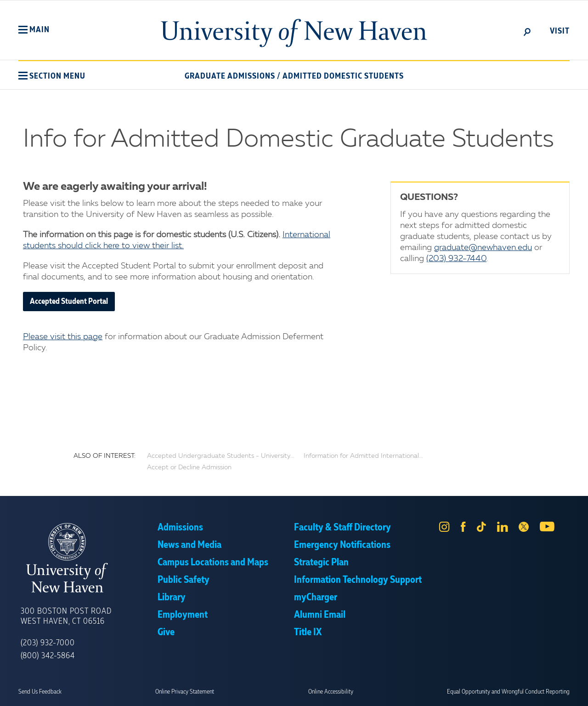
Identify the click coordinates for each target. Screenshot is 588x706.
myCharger (316, 598)
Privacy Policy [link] (362, 692)
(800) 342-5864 (48, 656)
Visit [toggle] (560, 31)
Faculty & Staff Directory (342, 528)
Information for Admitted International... (363, 456)
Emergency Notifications (342, 545)
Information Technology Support (358, 580)
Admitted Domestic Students (343, 76)
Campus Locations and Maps (213, 563)
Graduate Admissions (230, 76)
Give (166, 632)
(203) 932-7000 (48, 643)
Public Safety (184, 580)
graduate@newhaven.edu (483, 248)
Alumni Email (320, 615)
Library (172, 598)
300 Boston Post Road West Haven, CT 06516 (66, 616)
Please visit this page (63, 337)
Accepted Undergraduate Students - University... (221, 456)
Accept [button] (417, 692)
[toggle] (527, 31)
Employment (183, 615)
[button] (34, 30)
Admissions (180, 528)
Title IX (308, 632)
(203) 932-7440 (456, 259)
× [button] (580, 685)
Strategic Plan (321, 563)
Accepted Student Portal (69, 302)
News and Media (189, 545)
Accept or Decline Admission (189, 467)
